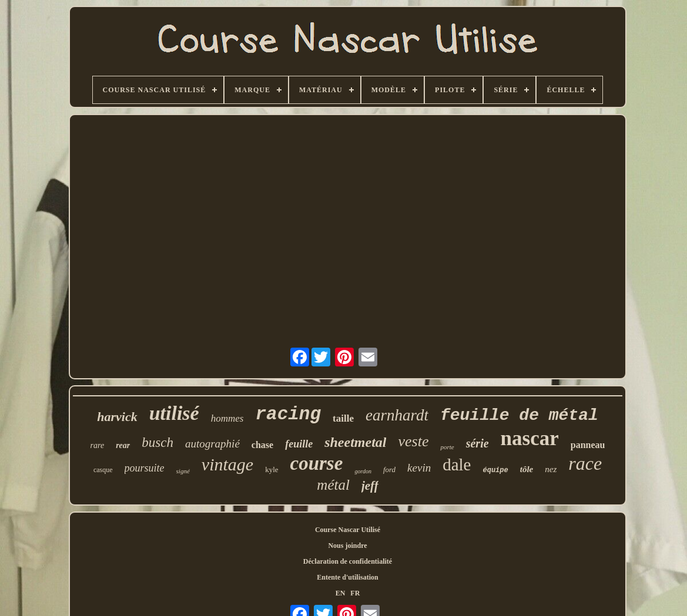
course (317, 463)
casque (103, 470)
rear (123, 445)
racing (288, 414)
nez (551, 469)
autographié (212, 444)
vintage (227, 464)
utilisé (174, 413)
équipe (496, 470)
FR (355, 593)
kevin (419, 468)
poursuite (145, 468)
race (585, 463)
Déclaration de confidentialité (348, 561)
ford (389, 469)
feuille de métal (519, 415)
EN (341, 593)
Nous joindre (347, 546)
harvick (117, 417)
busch (157, 442)
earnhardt (397, 415)
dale (457, 464)
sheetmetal (355, 442)
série (477, 443)
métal (333, 485)
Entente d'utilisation (347, 577)
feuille (299, 444)
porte (447, 447)
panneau (588, 445)
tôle (527, 469)
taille (343, 418)
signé (183, 471)
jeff (370, 486)
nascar (530, 438)
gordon (363, 471)
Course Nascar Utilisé (348, 530)
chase (262, 445)
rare (98, 445)
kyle (272, 469)
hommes (227, 418)
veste (413, 441)
